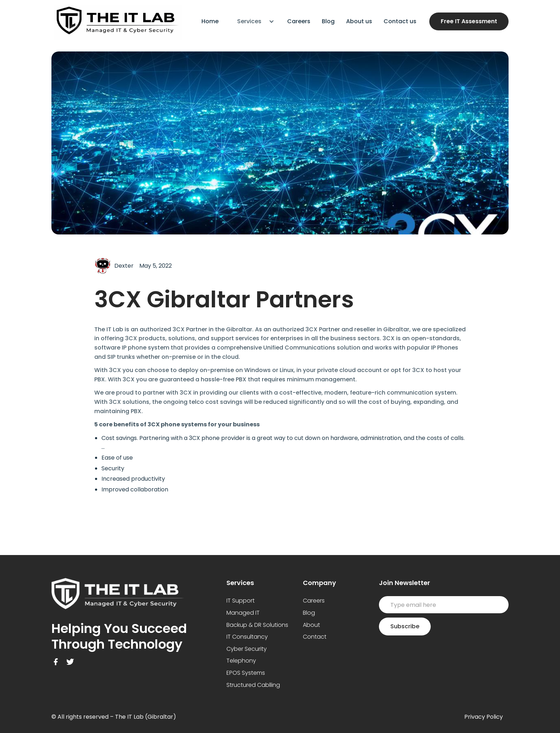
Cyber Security (247, 649)
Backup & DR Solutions (257, 625)
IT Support (241, 601)
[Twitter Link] (70, 662)
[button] (253, 21)
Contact (315, 637)
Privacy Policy (484, 717)
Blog (328, 21)
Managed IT (243, 613)
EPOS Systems (246, 673)
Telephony (241, 661)
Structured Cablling (253, 685)
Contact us (400, 21)
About (311, 625)
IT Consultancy (247, 637)
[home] (117, 21)
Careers (299, 21)
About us (359, 21)
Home (210, 21)
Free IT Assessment (469, 21)
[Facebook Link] (56, 662)
